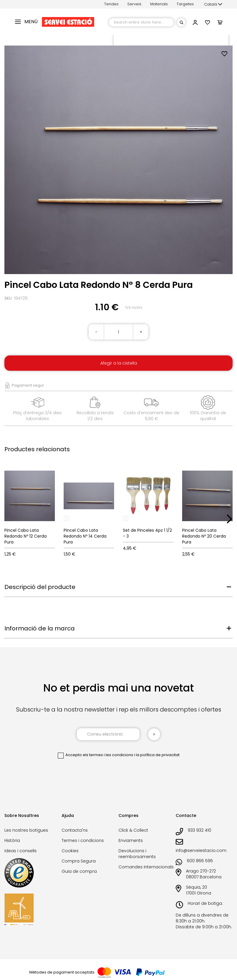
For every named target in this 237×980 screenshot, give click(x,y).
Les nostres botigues (26, 830)
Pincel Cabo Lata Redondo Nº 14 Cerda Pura (85, 536)
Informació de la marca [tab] (40, 628)
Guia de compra (79, 871)
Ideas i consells (21, 851)
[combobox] (141, 22)
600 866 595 (200, 861)
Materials (159, 4)
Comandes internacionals (146, 867)
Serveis (134, 4)
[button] (213, 4)
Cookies (70, 851)
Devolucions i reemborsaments (137, 854)
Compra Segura (79, 861)
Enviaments (131, 840)
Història (12, 840)
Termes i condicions (83, 840)
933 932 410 (199, 830)
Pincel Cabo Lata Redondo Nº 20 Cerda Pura (204, 536)
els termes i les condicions (108, 755)
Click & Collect (133, 830)
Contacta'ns (75, 830)
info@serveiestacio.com (201, 850)
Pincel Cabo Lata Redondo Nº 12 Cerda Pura (26, 536)
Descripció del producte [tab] (40, 587)
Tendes (111, 4)
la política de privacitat (158, 755)
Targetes (185, 4)
